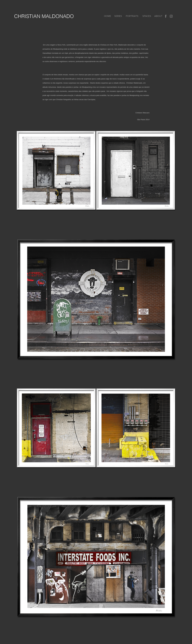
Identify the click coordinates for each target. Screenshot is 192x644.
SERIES (118, 16)
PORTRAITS (132, 16)
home (107, 16)
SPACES (147, 16)
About (158, 16)
